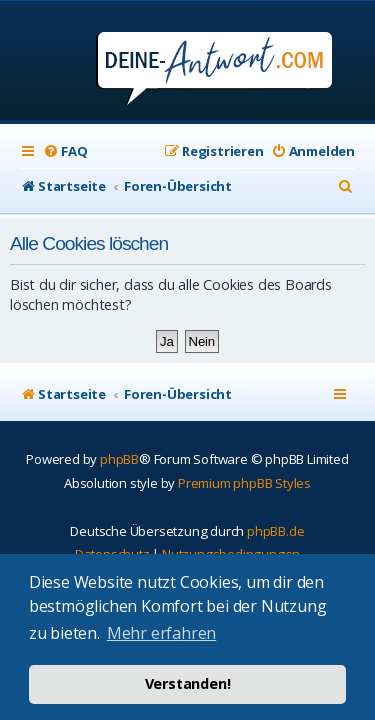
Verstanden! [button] (188, 683)
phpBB (119, 459)
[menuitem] (65, 151)
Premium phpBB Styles (244, 483)
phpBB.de (275, 531)
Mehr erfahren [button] (161, 633)
